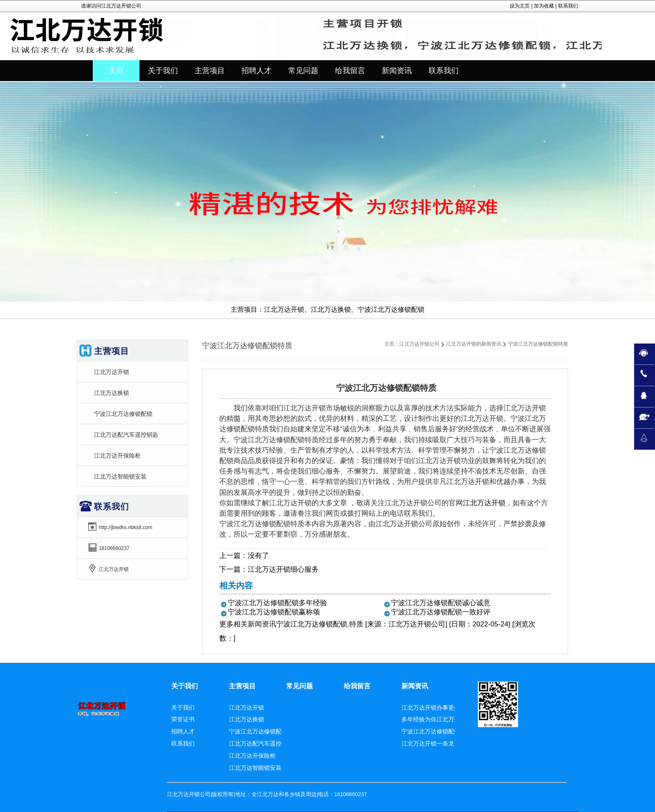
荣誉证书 (183, 719)
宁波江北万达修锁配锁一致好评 (441, 612)
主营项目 (242, 686)
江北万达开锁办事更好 (431, 708)
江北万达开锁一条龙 (428, 743)
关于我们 (185, 686)
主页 (116, 71)
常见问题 (300, 686)
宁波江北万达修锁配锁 (123, 414)
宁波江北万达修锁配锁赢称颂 (274, 612)
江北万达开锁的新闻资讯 (474, 344)
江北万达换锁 (112, 393)
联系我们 (568, 6)
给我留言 (357, 686)
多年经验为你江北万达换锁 (437, 719)
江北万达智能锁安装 (120, 476)
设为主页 (520, 6)
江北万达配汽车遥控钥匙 (126, 435)
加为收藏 (544, 6)
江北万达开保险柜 (117, 456)
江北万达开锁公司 (419, 344)
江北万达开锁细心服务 (283, 569)
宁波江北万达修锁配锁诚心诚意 (441, 603)
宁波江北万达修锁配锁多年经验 (277, 603)
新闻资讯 (262, 624)
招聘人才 (183, 731)
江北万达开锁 (484, 503)
